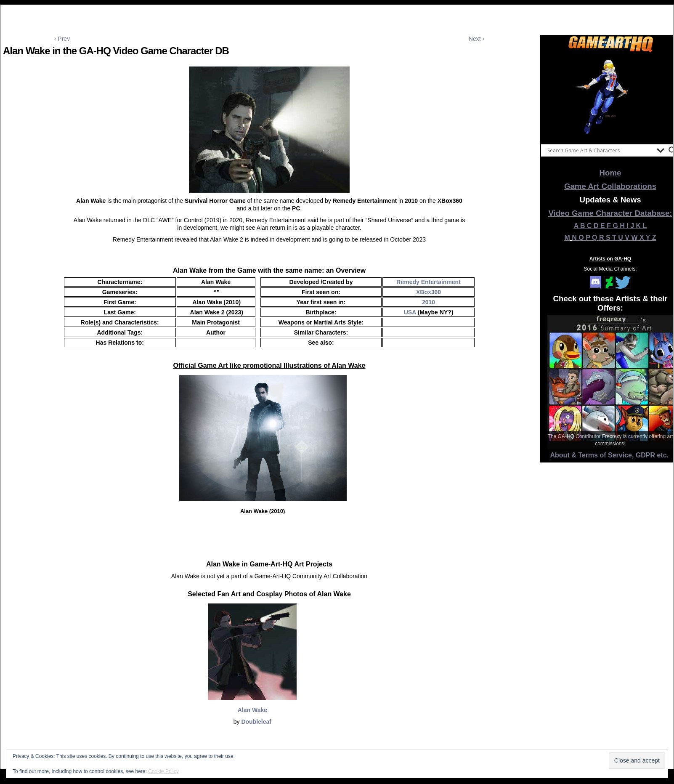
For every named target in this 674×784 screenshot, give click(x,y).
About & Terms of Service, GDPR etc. (610, 455)
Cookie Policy (163, 771)
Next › (476, 39)
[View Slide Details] (610, 96)
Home (610, 173)
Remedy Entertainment (428, 282)
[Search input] (600, 150)
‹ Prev (62, 39)
